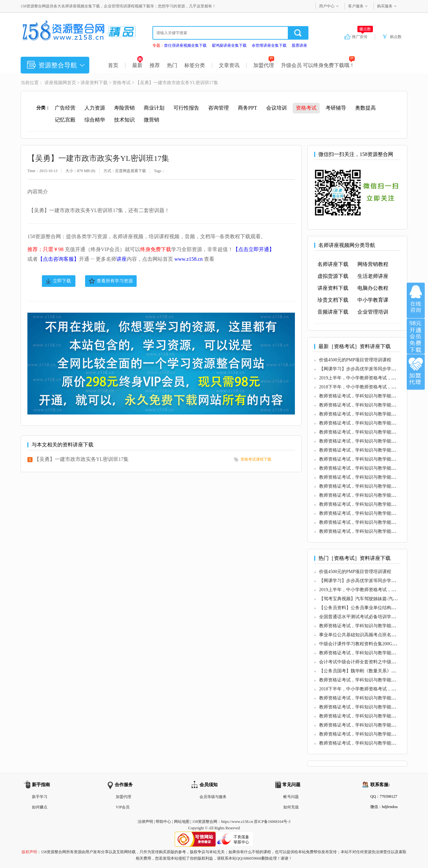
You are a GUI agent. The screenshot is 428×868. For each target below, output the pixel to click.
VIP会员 (123, 807)
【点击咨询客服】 (58, 259)
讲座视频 (53, 83)
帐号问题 (291, 797)
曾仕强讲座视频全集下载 (185, 45)
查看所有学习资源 (115, 281)
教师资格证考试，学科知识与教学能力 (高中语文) (369, 504)
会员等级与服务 (213, 797)
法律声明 (145, 822)
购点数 (396, 37)
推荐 (155, 65)
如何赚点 (40, 807)
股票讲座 (299, 45)
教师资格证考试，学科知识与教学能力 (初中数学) (369, 450)
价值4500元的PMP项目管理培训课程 (355, 360)
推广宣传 (362, 36)
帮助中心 (163, 822)
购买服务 (385, 6)
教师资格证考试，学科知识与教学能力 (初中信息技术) (373, 423)
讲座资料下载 (94, 83)
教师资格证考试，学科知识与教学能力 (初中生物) (369, 459)
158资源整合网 (205, 822)
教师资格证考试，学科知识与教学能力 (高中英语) (369, 513)
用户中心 (327, 6)
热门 (172, 65)
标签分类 (195, 65)
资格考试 (122, 83)
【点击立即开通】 (254, 249)
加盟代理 (264, 65)
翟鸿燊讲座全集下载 (229, 45)
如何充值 (291, 807)
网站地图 (182, 822)
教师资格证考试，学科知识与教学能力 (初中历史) (369, 477)
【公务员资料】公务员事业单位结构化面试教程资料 (371, 608)
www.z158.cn (189, 259)
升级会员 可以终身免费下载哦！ (318, 65)
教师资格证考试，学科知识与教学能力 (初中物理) (369, 432)
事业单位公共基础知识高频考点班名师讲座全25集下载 (373, 635)
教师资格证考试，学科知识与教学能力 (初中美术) (369, 468)
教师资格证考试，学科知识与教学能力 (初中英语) (369, 405)
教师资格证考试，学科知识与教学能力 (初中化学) (369, 486)
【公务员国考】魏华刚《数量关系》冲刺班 (362, 671)
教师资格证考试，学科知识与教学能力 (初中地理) (369, 495)
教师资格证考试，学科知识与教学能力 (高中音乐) (369, 522)
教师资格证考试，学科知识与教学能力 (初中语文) (369, 396)
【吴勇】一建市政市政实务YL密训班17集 (81, 459)
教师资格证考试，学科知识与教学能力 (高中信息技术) (373, 531)
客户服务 (356, 6)
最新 (137, 65)
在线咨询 (416, 300)
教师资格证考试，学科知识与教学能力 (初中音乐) (369, 414)
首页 (113, 65)
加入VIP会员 (416, 336)
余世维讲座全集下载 (269, 45)
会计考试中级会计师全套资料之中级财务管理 (364, 662)
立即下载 (62, 281)
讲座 (122, 259)
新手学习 (40, 797)
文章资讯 (229, 65)
